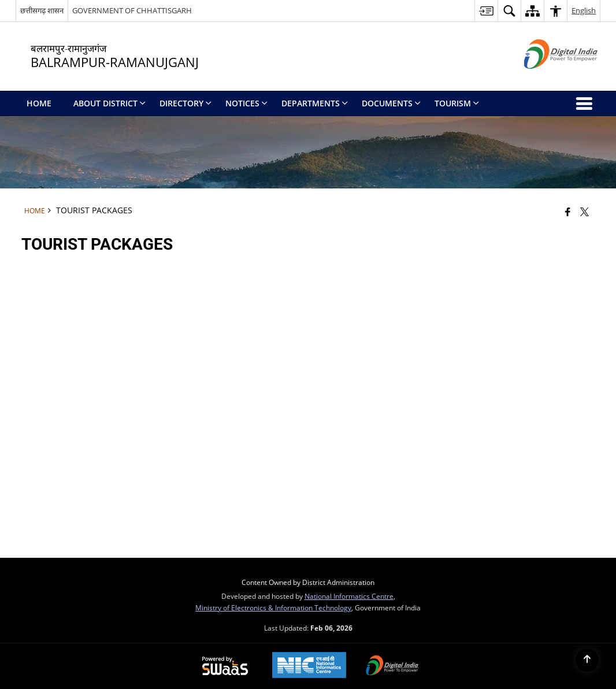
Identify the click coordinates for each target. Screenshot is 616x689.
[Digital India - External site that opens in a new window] (546, 78)
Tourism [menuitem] (457, 103)
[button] (509, 11)
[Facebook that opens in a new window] (568, 212)
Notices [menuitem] (246, 103)
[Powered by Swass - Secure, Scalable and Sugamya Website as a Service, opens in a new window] (225, 666)
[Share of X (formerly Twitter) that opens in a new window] (585, 212)
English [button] (584, 10)
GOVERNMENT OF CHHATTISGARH (132, 10)
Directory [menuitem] (185, 103)
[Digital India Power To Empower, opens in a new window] (392, 666)
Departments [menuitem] (315, 103)
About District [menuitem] (110, 103)
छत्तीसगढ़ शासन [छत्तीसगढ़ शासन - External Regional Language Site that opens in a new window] (42, 10)
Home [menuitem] (39, 103)
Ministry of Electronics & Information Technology (273, 607)
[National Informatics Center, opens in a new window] (309, 666)
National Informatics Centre (349, 596)
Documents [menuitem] (391, 103)
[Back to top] (587, 660)
